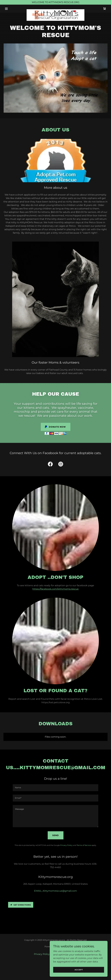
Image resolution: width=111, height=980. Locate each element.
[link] (55, 10)
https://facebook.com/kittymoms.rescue (55, 589)
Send (56, 835)
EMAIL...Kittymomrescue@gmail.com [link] (55, 891)
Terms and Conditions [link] (65, 954)
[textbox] (55, 788)
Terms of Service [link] (84, 845)
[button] (11, 9)
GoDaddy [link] (62, 947)
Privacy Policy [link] (66, 845)
